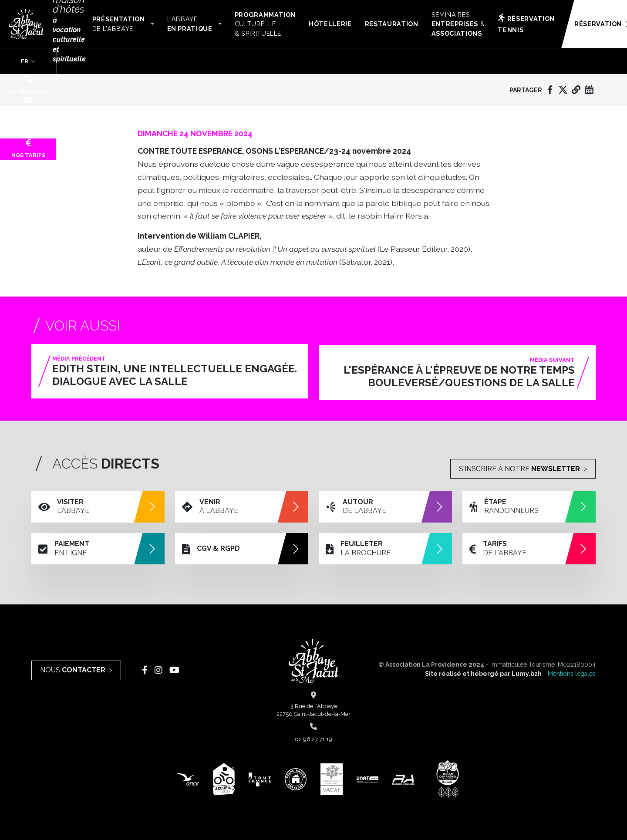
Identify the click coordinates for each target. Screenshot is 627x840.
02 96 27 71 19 (28, 84)
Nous (73, 670)
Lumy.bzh (527, 673)
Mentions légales (572, 673)
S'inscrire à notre (519, 467)
